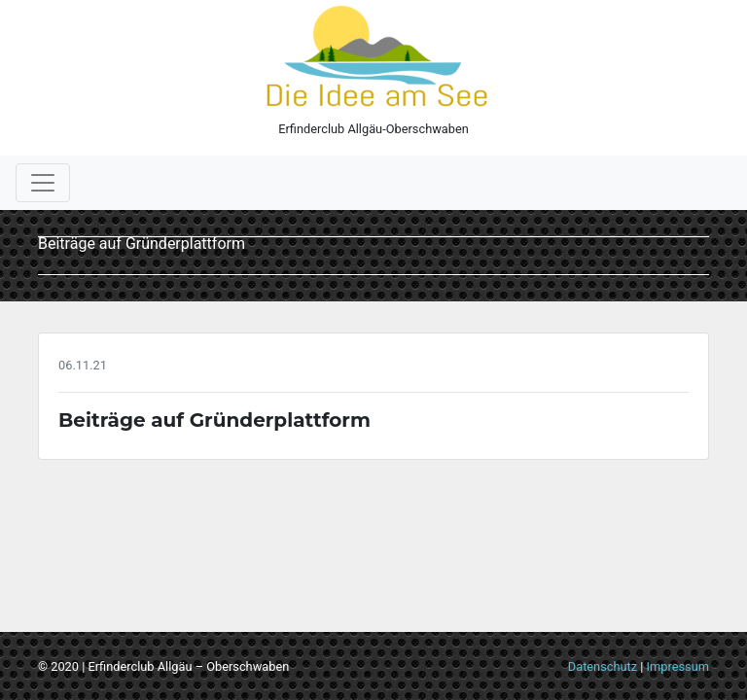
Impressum (678, 666)
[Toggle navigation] (43, 183)
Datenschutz (603, 666)
